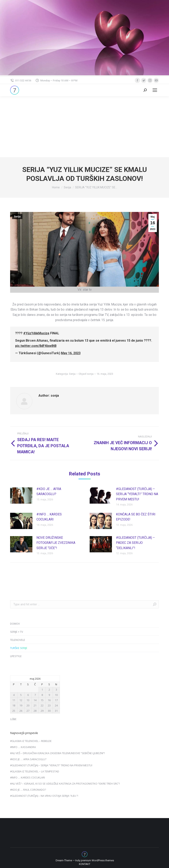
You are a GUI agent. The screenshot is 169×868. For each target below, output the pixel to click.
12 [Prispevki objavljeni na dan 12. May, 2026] (21, 700)
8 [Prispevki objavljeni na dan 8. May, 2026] (42, 695)
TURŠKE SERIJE (19, 648)
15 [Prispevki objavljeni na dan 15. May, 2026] (42, 700)
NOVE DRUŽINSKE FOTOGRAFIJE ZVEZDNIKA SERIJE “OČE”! (56, 543)
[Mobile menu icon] (155, 90)
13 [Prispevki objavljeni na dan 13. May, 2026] (28, 700)
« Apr (13, 719)
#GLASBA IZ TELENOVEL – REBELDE (31, 741)
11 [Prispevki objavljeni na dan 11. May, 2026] (14, 700)
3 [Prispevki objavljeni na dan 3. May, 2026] (56, 690)
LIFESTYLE (16, 656)
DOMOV (15, 624)
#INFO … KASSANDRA (23, 747)
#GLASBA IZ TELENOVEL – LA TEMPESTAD (35, 771)
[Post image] (21, 496)
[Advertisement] (84, 127)
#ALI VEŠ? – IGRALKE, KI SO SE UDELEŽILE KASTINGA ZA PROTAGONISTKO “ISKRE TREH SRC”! (65, 784)
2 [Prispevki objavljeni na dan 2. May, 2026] (49, 690)
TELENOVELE (18, 640)
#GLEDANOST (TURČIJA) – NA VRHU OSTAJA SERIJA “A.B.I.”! (44, 796)
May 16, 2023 (71, 353)
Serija (17, 217)
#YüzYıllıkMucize (36, 333)
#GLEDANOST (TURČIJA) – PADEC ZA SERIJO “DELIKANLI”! (135, 543)
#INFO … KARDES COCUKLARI (49, 517)
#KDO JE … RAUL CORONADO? (28, 790)
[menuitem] (85, 864)
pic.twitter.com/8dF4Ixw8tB (36, 346)
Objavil (86, 374)
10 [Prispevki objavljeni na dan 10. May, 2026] (56, 695)
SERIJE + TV (17, 632)
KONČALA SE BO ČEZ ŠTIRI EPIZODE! (136, 517)
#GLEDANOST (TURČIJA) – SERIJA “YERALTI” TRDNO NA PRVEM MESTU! (137, 494)
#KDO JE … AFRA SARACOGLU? (49, 492)
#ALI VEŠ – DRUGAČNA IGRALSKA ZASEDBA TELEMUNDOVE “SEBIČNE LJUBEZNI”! (57, 753)
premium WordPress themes (97, 860)
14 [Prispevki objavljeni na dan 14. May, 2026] (35, 700)
